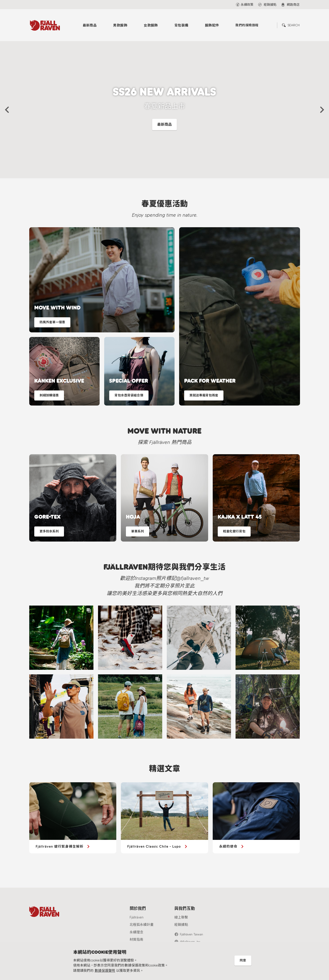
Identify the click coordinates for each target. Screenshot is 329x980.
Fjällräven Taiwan (191, 934)
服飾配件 (212, 25)
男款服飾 (120, 25)
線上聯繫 (181, 917)
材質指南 (136, 940)
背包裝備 (181, 25)
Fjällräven (137, 917)
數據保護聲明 (105, 971)
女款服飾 (151, 25)
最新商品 (90, 25)
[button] (7, 110)
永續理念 (136, 932)
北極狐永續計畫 (142, 925)
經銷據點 (181, 925)
